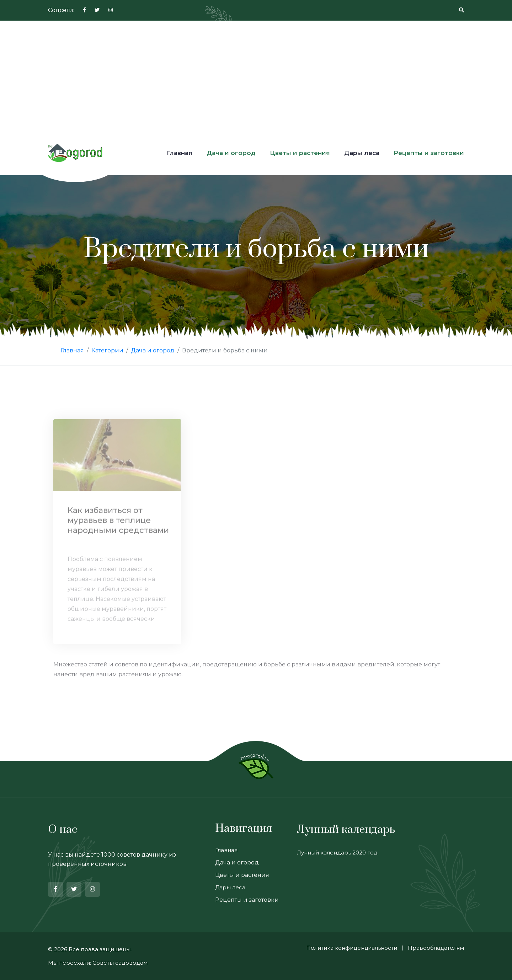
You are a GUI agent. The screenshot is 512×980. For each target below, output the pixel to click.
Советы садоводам (120, 963)
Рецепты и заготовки (429, 153)
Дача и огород (231, 153)
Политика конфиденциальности (352, 948)
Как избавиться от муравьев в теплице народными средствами (118, 522)
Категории (107, 350)
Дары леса (362, 153)
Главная (180, 153)
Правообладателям (436, 948)
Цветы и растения (300, 153)
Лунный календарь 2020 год (337, 853)
